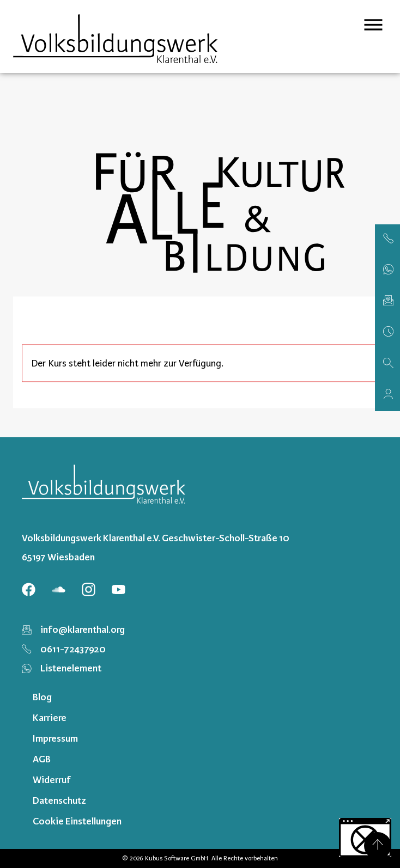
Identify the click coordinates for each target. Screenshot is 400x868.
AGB (42, 759)
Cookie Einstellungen (77, 821)
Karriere (50, 718)
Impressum (55, 738)
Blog (42, 697)
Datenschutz (59, 800)
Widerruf (52, 780)
